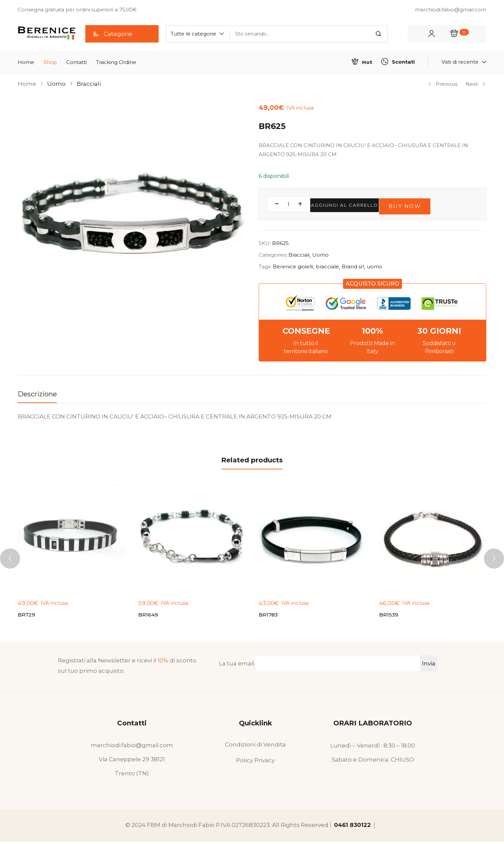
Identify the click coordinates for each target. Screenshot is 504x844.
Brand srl (353, 267)
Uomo (56, 84)
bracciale (327, 267)
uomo (374, 267)
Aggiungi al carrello (357, 204)
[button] (198, 34)
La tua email (319, 666)
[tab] (44, 396)
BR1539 (390, 616)
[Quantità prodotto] (288, 204)
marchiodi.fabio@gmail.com (132, 748)
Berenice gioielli (293, 267)
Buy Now (439, 204)
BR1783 (269, 616)
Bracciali (89, 84)
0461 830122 (352, 828)
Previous (443, 84)
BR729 (27, 616)
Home (27, 84)
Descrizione (37, 394)
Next (476, 84)
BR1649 (149, 616)
